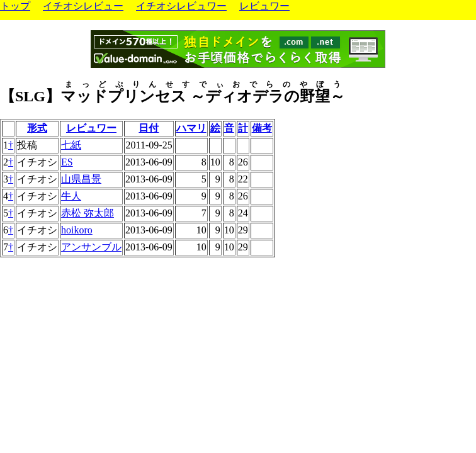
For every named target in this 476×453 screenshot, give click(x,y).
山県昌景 (81, 179)
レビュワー (264, 6)
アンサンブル (91, 247)
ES (67, 162)
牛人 (71, 196)
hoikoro (77, 230)
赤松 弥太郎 (88, 213)
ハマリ (191, 128)
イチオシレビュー (83, 6)
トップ (15, 6)
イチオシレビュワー (181, 6)
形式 (37, 128)
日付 (149, 128)
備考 (262, 128)
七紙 (71, 145)
